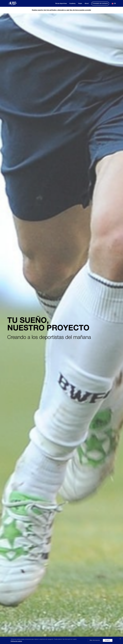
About (87, 4)
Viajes (80, 4)
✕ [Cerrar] (120, 639)
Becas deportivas (61, 4)
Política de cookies (16, 641)
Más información (95, 640)
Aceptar (108, 640)
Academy (72, 4)
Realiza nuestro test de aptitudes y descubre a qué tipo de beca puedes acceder (62, 10)
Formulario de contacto (100, 4)
